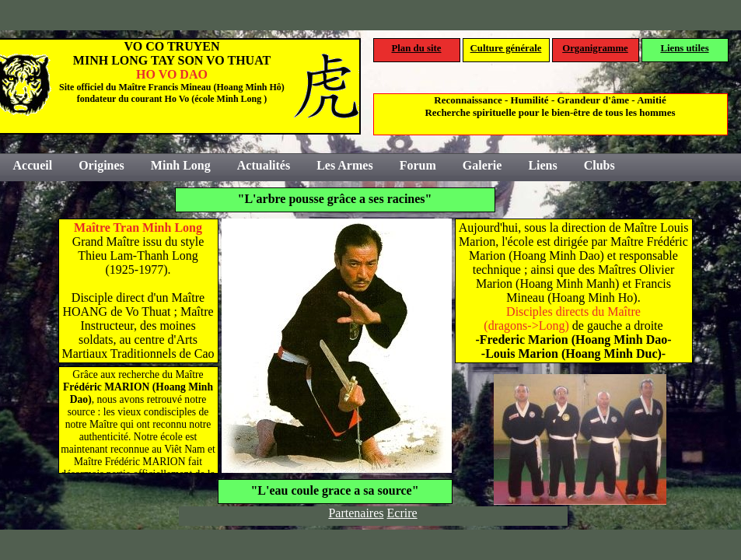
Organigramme (595, 48)
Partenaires (356, 513)
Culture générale (506, 48)
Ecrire (402, 513)
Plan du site (417, 48)
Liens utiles (684, 48)
